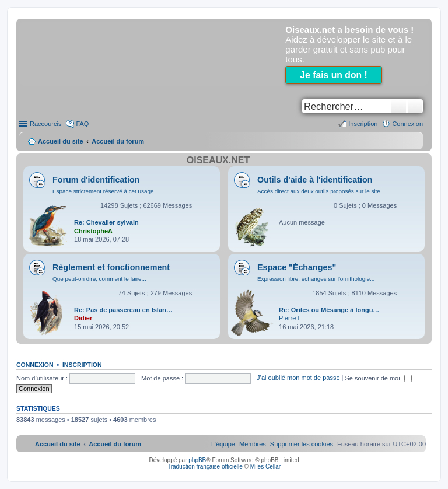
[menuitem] (302, 444)
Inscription (82, 365)
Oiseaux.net (218, 160)
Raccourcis (45, 124)
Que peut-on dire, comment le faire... (99, 279)
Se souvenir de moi (379, 378)
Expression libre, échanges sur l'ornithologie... (316, 279)
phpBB (197, 460)
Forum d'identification (96, 180)
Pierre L (290, 318)
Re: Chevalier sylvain (106, 222)
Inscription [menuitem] (363, 124)
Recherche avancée (415, 106)
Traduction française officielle (205, 467)
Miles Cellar (265, 467)
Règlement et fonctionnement (111, 267)
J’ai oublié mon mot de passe (298, 378)
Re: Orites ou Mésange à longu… (329, 310)
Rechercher (398, 106)
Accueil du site (61, 141)
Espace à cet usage (103, 191)
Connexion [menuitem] (407, 124)
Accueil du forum (118, 141)
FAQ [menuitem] (82, 124)
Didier (83, 318)
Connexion (35, 365)
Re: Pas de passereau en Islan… (123, 310)
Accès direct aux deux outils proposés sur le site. (320, 191)
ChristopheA (93, 231)
